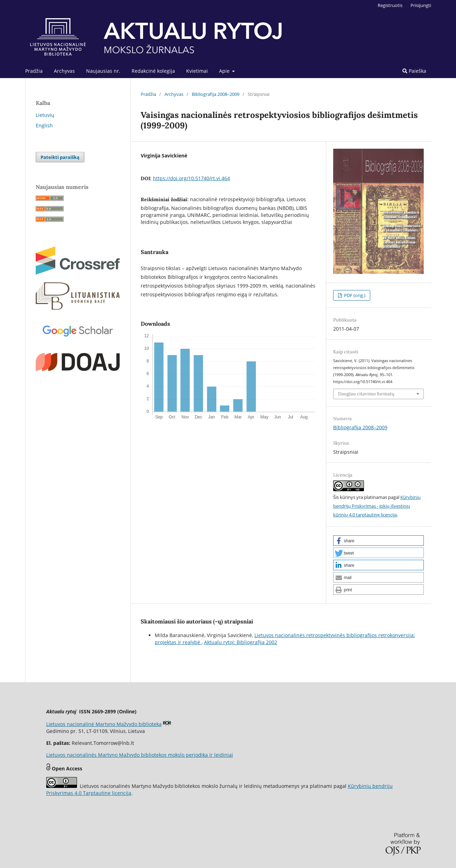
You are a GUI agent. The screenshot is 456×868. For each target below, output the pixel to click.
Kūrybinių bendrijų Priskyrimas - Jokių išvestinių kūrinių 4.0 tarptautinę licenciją (377, 506)
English (44, 125)
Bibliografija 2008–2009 (216, 94)
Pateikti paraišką (60, 157)
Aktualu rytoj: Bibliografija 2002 (241, 642)
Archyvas (64, 71)
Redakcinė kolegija (153, 71)
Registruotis (390, 5)
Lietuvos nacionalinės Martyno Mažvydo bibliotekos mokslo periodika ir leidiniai (140, 755)
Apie (225, 71)
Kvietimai (197, 71)
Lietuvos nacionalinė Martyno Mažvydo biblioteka (104, 724)
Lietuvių (45, 115)
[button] (379, 541)
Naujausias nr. (103, 71)
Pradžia (34, 71)
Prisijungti (421, 5)
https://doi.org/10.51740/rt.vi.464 (191, 178)
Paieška (414, 71)
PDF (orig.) (354, 295)
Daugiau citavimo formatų (366, 394)
